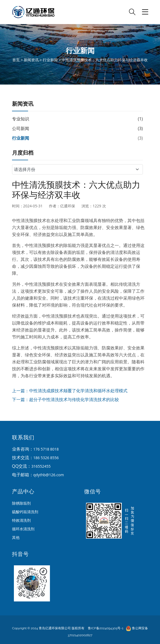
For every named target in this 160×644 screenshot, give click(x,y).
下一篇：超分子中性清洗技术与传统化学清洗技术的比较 (65, 399)
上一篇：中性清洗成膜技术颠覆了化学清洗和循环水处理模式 (70, 391)
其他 (16, 537)
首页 (16, 60)
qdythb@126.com (49, 475)
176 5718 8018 (46, 449)
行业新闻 (50, 60)
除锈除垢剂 (21, 503)
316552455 (41, 466)
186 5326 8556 (46, 458)
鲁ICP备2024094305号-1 (106, 628)
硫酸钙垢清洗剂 (25, 512)
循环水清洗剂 (23, 529)
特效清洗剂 (21, 520)
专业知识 (21, 119)
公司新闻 (21, 128)
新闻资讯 (31, 60)
